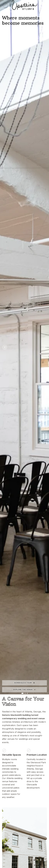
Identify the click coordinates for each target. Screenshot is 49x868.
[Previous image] (5, 347)
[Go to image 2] (25, 693)
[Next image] (44, 347)
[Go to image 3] (27, 693)
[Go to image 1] (22, 693)
